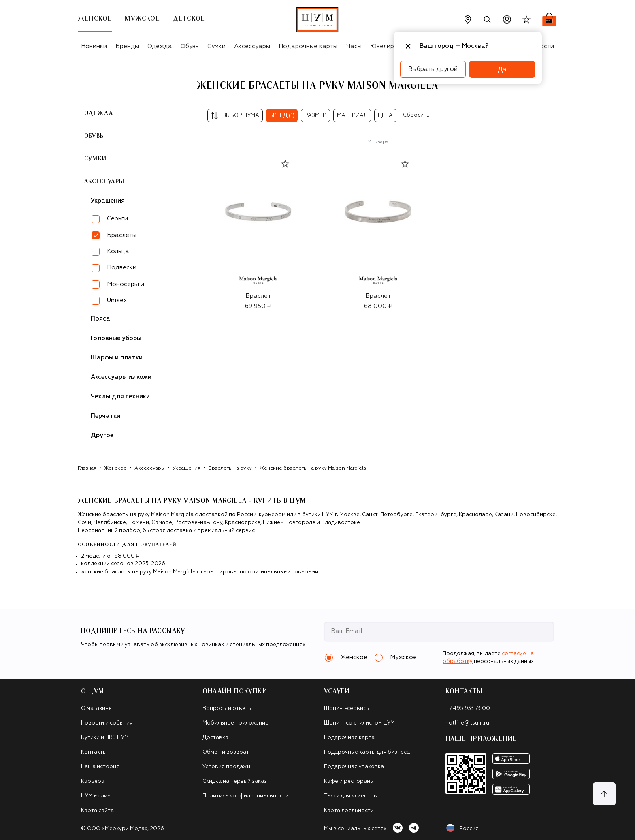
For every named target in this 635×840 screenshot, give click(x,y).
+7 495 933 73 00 (468, 709)
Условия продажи (226, 767)
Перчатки (105, 416)
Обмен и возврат (226, 752)
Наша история (100, 767)
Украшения (108, 201)
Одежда (160, 46)
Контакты (94, 752)
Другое (102, 435)
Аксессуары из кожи (121, 377)
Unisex (117, 300)
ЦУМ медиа (96, 796)
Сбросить (416, 115)
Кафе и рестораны (349, 781)
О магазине (96, 709)
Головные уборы (116, 338)
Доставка (215, 738)
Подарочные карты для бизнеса (367, 752)
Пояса (100, 319)
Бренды (127, 46)
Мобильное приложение (235, 723)
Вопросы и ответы (227, 709)
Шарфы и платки (117, 358)
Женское (115, 468)
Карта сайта (97, 811)
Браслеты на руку (230, 468)
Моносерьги (126, 284)
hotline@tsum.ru (467, 723)
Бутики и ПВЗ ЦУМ (105, 738)
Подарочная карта (349, 738)
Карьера (93, 781)
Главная (87, 468)
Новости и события (107, 723)
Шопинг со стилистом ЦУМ (359, 723)
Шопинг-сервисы (347, 709)
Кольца (118, 251)
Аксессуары (252, 46)
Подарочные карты (308, 46)
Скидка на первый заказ (235, 781)
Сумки (216, 46)
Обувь (190, 46)
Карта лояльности (349, 811)
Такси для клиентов (351, 796)
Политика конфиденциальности (246, 796)
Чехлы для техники (120, 396)
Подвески (122, 268)
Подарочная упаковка (354, 767)
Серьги (117, 219)
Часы (354, 46)
